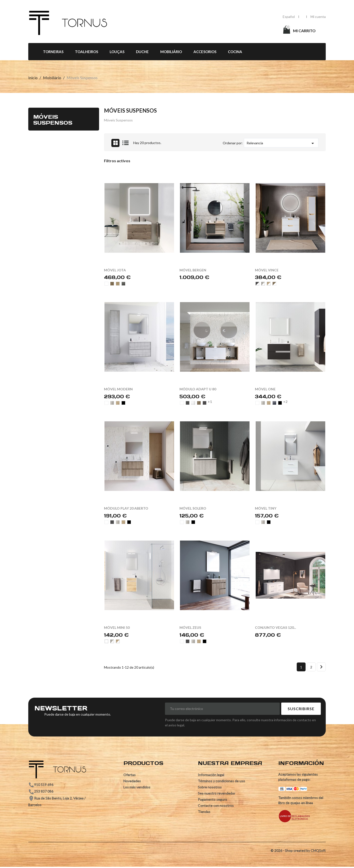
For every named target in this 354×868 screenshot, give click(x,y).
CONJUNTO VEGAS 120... (275, 627)
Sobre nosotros (210, 787)
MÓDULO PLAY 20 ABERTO (126, 508)
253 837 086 (44, 791)
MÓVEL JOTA (115, 270)
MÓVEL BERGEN (193, 270)
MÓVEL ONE (265, 389)
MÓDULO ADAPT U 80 (198, 389)
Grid (115, 143)
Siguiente (321, 667)
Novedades (132, 781)
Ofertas (130, 775)
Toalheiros (87, 52)
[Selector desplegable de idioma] (289, 17)
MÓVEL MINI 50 (117, 627)
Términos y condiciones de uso (221, 781)
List (125, 143)
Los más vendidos (137, 787)
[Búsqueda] (217, 30)
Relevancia (281, 143)
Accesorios (205, 52)
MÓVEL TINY (266, 508)
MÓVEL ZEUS (190, 627)
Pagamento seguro (213, 799)
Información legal (211, 775)
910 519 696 (44, 785)
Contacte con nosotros (216, 805)
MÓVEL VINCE (267, 270)
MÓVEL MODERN (118, 389)
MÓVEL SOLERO (193, 508)
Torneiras (53, 52)
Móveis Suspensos (53, 119)
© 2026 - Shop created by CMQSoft (298, 850)
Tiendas (204, 812)
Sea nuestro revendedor (217, 793)
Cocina (235, 52)
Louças (117, 52)
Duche (142, 52)
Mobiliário (171, 52)
